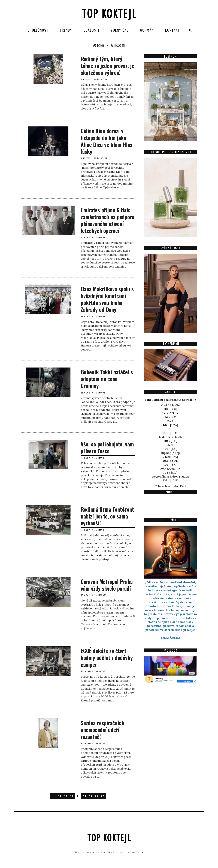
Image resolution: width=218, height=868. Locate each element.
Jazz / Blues (170, 413)
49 (90, 796)
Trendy (66, 30)
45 (66, 796)
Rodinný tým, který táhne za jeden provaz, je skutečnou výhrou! (107, 66)
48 (84, 796)
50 (96, 796)
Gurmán (147, 30)
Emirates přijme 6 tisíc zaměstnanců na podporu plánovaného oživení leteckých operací (108, 220)
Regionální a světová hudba (170, 476)
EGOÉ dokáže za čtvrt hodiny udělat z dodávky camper (107, 658)
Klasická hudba (170, 405)
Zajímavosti (118, 46)
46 (72, 796)
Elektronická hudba (170, 437)
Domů (98, 46)
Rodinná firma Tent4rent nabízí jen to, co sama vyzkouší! (107, 516)
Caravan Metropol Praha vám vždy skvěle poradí (107, 585)
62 (102, 796)
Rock (170, 421)
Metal (170, 445)
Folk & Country (170, 469)
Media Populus (132, 852)
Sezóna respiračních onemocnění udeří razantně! (102, 730)
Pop (170, 429)
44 (60, 796)
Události (91, 30)
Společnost (38, 30)
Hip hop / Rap (170, 453)
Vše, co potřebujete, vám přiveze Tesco (107, 448)
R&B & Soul (170, 461)
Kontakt (172, 30)
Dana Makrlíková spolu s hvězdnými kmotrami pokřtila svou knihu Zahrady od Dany (107, 299)
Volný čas (120, 30)
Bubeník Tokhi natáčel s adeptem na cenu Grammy (107, 379)
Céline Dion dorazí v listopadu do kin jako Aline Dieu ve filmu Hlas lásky (107, 141)
